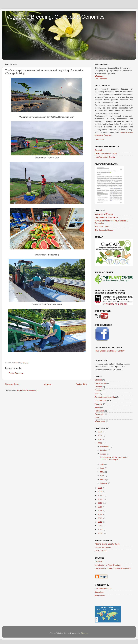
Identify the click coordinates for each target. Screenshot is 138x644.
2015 (100, 511)
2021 (100, 488)
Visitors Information (103, 547)
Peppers (98, 404)
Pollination (99, 411)
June (103, 468)
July (102, 464)
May (102, 472)
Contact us (100, 140)
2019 (100, 496)
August (103, 454)
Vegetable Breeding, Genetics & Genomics (55, 17)
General (98, 150)
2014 (100, 514)
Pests (97, 407)
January (104, 483)
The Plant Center (102, 227)
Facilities (99, 390)
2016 (100, 507)
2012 (100, 522)
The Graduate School (104, 230)
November (105, 446)
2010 (100, 530)
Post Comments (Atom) (27, 390)
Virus (97, 418)
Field (97, 394)
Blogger (84, 633)
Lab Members (101, 79)
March (103, 479)
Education (99, 592)
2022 (100, 443)
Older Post (82, 384)
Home (47, 384)
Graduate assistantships (105, 397)
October (104, 450)
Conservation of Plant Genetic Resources (113, 568)
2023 (100, 439)
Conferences (100, 383)
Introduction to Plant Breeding (108, 565)
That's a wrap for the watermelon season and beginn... (114, 458)
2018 (100, 499)
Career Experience (103, 589)
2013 (100, 518)
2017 (100, 503)
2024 (100, 436)
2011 (100, 526)
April (102, 476)
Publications (100, 595)
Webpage (99, 76)
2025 (100, 432)
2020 (100, 492)
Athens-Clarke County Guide (107, 544)
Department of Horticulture (106, 217)
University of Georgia (104, 214)
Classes (98, 380)
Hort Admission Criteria (105, 157)
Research (99, 414)
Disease (98, 387)
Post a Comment (16, 373)
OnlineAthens (101, 551)
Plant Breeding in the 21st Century (110, 351)
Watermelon (100, 421)
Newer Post (12, 384)
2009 (100, 533)
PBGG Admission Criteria (106, 154)
